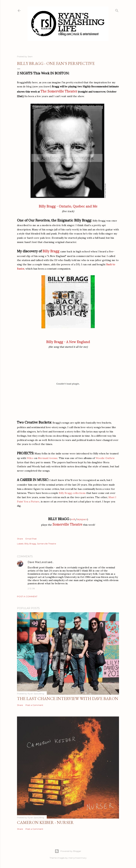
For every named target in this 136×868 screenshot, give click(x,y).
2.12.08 (31, 588)
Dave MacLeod (37, 562)
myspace (82, 519)
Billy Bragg (50, 251)
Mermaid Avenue (48, 458)
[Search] (117, 10)
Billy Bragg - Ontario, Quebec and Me (68, 206)
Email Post (31, 539)
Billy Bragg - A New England (68, 342)
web (73, 519)
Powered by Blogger (68, 851)
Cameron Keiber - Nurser (45, 822)
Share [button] (20, 539)
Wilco (30, 458)
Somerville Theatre (67, 524)
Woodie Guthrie (105, 458)
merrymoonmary (77, 858)
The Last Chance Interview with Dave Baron (68, 698)
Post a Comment (27, 596)
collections (79, 493)
